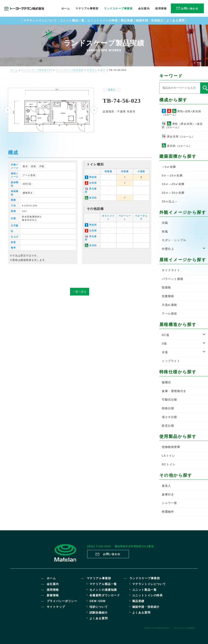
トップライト (171, 361)
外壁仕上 (92, 70)
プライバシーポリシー (62, 601)
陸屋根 (166, 288)
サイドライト (171, 270)
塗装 (33, 170)
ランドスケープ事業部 (145, 578)
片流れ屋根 (169, 305)
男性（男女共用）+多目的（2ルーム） (182, 125)
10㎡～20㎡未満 (173, 184)
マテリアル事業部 (99, 578)
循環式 (166, 382)
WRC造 (27, 188)
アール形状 (29, 179)
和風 (165, 232)
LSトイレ (168, 456)
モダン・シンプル (174, 240)
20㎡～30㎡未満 (173, 193)
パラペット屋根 (172, 279)
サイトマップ (56, 607)
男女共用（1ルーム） (178, 136)
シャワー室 (169, 503)
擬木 (103, 70)
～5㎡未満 (169, 167)
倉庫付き (168, 495)
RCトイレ (169, 464)
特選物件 (168, 512)
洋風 (42, 170)
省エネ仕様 (169, 417)
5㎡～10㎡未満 (172, 176)
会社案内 (53, 584)
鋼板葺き (28, 197)
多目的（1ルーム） (177, 145)
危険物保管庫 (171, 447)
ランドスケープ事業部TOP (37, 70)
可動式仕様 (169, 400)
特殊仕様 (168, 408)
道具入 (112, 90)
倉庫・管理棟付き (174, 391)
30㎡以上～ (170, 202)
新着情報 (53, 595)
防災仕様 (168, 426)
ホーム (14, 70)
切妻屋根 (168, 296)
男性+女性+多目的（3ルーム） (181, 112)
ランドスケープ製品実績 (70, 70)
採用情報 (53, 590)
